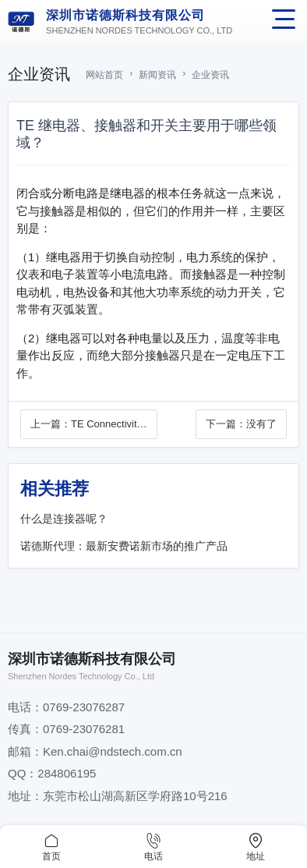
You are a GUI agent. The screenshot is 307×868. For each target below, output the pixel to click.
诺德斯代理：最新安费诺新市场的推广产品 (124, 546)
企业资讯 (210, 75)
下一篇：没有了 (241, 424)
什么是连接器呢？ (64, 519)
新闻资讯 (157, 75)
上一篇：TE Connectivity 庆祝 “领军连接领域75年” (86, 425)
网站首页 (104, 75)
